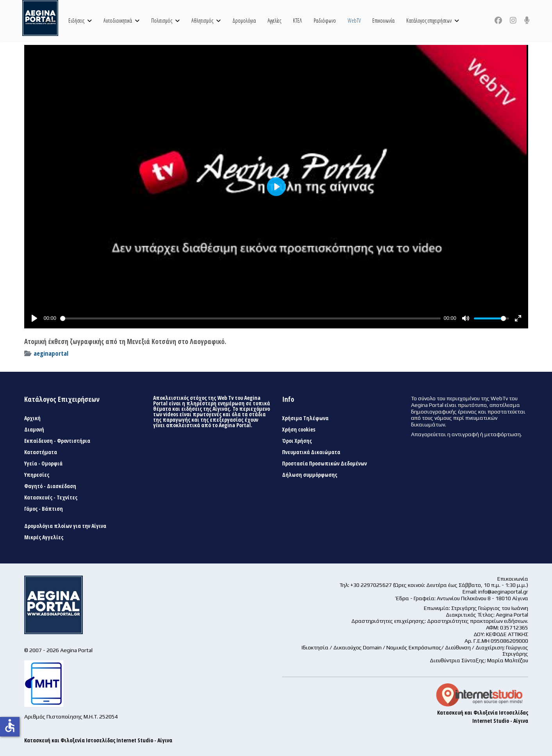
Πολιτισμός (162, 21)
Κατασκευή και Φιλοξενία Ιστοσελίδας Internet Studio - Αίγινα (98, 740)
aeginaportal (51, 353)
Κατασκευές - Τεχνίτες (51, 497)
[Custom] (527, 20)
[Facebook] (498, 20)
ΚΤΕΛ (297, 21)
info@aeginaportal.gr (503, 592)
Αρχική (50, 21)
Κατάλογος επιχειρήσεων (429, 21)
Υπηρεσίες (37, 475)
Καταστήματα (41, 452)
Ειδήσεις (76, 21)
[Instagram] (513, 20)
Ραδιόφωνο (325, 21)
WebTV (354, 21)
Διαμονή (34, 430)
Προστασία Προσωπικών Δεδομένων (324, 464)
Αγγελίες (274, 21)
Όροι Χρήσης (297, 441)
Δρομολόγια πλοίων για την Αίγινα (65, 526)
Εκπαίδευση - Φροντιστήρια (57, 441)
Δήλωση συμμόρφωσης (310, 475)
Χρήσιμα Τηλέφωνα (305, 418)
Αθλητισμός (202, 21)
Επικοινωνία (383, 21)
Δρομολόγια (244, 21)
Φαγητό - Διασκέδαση (50, 486)
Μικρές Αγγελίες (44, 537)
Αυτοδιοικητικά (118, 21)
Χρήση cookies (299, 430)
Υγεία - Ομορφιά (43, 464)
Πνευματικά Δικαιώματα (311, 452)
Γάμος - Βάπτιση (44, 509)
